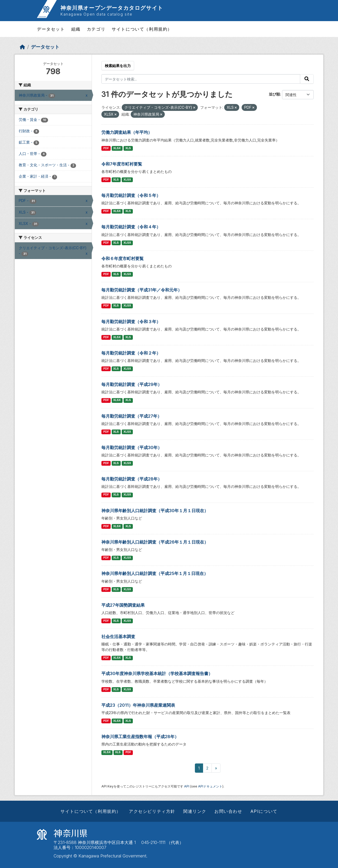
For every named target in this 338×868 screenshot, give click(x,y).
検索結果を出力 (118, 66)
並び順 (274, 94)
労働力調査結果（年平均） (127, 132)
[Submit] (307, 79)
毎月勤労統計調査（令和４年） (131, 227)
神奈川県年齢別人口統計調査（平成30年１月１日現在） (155, 511)
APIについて (264, 811)
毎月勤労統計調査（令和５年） (131, 195)
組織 (76, 29)
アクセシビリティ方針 (152, 811)
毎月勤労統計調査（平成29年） (132, 384)
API (187, 786)
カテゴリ (96, 29)
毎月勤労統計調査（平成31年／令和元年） (142, 290)
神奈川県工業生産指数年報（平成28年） (140, 737)
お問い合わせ (228, 811)
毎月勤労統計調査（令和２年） (131, 353)
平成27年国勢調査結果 (123, 605)
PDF (106, 148)
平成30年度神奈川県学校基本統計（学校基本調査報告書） (157, 673)
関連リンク (195, 811)
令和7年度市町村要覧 (122, 164)
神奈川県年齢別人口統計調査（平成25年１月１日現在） (155, 573)
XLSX (117, 148)
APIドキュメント (210, 786)
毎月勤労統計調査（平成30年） (132, 447)
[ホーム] (22, 47)
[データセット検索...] (201, 79)
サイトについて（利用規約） (142, 29)
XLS (128, 148)
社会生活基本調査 (118, 636)
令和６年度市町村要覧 (123, 258)
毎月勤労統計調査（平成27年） (132, 416)
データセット (51, 29)
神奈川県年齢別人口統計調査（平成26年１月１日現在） (155, 542)
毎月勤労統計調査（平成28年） (132, 479)
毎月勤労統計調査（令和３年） (131, 322)
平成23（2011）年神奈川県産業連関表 (138, 705)
